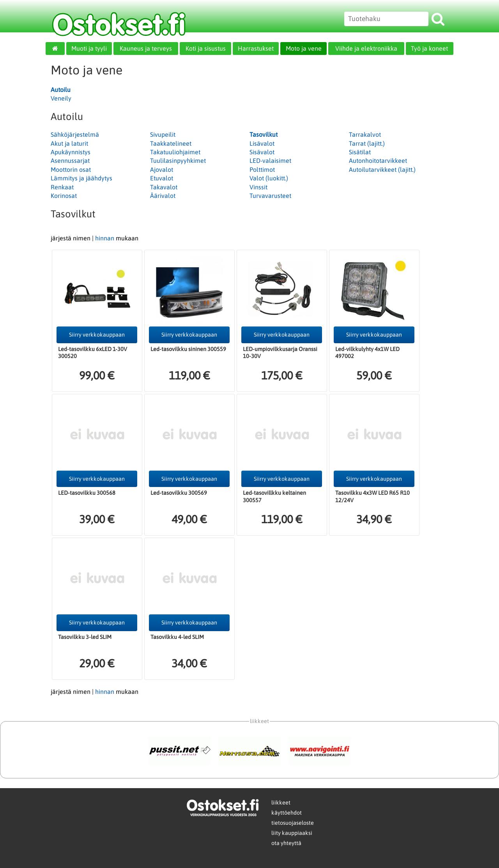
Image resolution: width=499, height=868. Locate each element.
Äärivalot (163, 196)
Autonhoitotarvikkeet (378, 161)
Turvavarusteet (270, 196)
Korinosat (64, 196)
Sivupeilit (163, 134)
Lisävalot (262, 143)
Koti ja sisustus (206, 48)
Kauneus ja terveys (146, 48)
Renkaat (62, 187)
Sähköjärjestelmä (75, 134)
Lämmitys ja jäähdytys (81, 178)
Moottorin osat (71, 169)
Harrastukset (256, 48)
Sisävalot (262, 152)
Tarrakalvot (365, 134)
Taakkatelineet (171, 143)
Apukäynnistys (71, 152)
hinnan (105, 238)
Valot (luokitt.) (269, 178)
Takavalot (164, 187)
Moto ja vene (304, 48)
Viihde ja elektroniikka (366, 48)
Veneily (61, 98)
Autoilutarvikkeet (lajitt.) (382, 169)
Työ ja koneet (429, 48)
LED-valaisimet (270, 161)
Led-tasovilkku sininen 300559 (188, 349)
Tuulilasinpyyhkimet (178, 161)
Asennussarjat (70, 161)
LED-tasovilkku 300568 (87, 493)
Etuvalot (162, 178)
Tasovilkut (264, 134)
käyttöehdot (287, 813)
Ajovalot (162, 169)
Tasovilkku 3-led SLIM (85, 637)
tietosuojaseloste (293, 823)
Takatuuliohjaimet (175, 152)
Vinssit (258, 187)
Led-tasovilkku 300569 (179, 493)
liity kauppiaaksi (292, 833)
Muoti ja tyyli (89, 48)
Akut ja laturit (69, 143)
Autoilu (61, 90)
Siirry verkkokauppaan (97, 335)
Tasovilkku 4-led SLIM (177, 637)
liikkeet (281, 803)
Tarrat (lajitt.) (367, 143)
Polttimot (262, 169)
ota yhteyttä (286, 843)
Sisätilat (360, 152)
